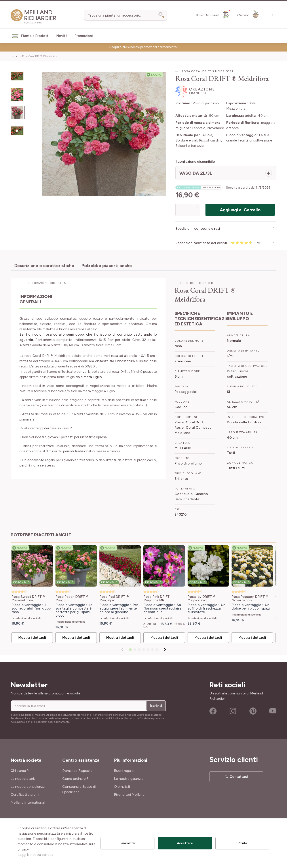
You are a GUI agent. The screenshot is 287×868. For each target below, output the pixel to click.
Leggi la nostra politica (35, 855)
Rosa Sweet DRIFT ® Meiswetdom (28, 598)
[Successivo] (165, 650)
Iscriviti (156, 706)
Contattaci (239, 777)
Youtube (273, 711)
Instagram (233, 711)
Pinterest (253, 711)
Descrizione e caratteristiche (44, 266)
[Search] (162, 15)
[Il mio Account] (213, 14)
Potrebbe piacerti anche (107, 266)
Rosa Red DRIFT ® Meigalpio (114, 598)
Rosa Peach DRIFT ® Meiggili (72, 598)
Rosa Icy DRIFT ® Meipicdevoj (201, 598)
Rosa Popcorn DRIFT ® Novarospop (250, 598)
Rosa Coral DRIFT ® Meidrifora (40, 56)
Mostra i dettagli (32, 638)
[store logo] (33, 16)
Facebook (213, 711)
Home (14, 56)
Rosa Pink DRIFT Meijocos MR (157, 598)
